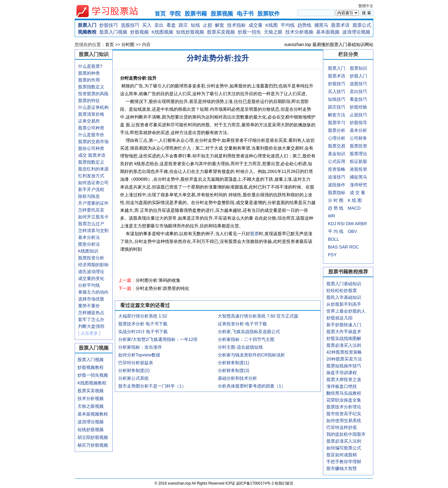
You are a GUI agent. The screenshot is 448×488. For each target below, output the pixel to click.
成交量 (256, 25)
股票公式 (362, 25)
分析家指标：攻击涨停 (140, 347)
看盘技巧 (358, 99)
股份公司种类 (91, 148)
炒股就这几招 (339, 318)
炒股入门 (358, 76)
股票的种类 (89, 73)
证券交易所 (89, 121)
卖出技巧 (358, 91)
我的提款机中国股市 (346, 434)
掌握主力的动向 (93, 292)
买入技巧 (337, 91)
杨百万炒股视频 (93, 445)
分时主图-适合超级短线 (240, 347)
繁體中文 (366, 6)
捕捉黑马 (358, 177)
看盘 (171, 25)
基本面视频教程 (93, 414)
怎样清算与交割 (93, 230)
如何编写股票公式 (344, 448)
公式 (332, 161)
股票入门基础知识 (344, 284)
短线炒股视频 (190, 32)
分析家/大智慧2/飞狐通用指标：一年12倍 (158, 339)
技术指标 (236, 25)
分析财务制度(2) (134, 370)
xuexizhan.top (112, 11)
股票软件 (268, 14)
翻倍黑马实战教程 (344, 393)
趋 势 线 (336, 208)
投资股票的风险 (93, 94)
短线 (195, 25)
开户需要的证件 (93, 203)
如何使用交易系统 (344, 421)
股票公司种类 (91, 128)
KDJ (332, 224)
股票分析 (337, 130)
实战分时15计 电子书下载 (143, 332)
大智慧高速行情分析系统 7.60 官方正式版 (258, 316)
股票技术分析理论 (344, 407)
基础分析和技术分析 (237, 378)
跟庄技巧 (337, 107)
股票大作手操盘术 (344, 332)
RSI (341, 224)
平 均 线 (336, 231)
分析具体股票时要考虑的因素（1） (252, 386)
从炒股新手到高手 (344, 304)
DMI (350, 224)
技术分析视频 (299, 32)
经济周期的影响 (93, 265)
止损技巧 (358, 115)
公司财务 (358, 138)
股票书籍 (196, 14)
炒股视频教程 (91, 367)
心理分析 (337, 138)
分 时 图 (336, 200)
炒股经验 (358, 107)
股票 (254, 234)
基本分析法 (89, 237)
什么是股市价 (91, 135)
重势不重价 (89, 306)
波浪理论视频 (356, 32)
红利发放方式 (91, 176)
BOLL (334, 239)
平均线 (288, 25)
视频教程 (87, 32)
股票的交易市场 (93, 142)
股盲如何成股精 (342, 455)
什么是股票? (90, 66)
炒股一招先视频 (93, 375)
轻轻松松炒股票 (342, 290)
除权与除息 (89, 196)
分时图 (128, 44)
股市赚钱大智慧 (342, 468)
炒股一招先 (249, 32)
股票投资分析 (91, 258)
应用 (341, 161)
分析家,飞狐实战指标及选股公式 (249, 332)
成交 (82, 155)
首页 (160, 14)
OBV (352, 231)
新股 (363, 161)
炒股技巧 (109, 25)
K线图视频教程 (92, 383)
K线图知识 (88, 251)
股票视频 (222, 14)
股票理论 (358, 154)
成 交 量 (357, 193)
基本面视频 (328, 32)
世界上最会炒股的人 (346, 311)
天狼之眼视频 (91, 406)
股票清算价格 (91, 114)
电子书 (245, 14)
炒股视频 (139, 32)
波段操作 (337, 185)
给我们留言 (284, 483)
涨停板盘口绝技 (342, 386)
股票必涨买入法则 (344, 345)
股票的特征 (89, 100)
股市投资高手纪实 (344, 414)
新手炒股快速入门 (344, 325)
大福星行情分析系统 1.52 (143, 316)
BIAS (333, 247)
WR (331, 216)
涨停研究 (358, 185)
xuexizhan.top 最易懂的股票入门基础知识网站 (329, 44)
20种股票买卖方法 (344, 359)
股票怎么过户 (91, 224)
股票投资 (358, 146)
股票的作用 (89, 80)
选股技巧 (130, 25)
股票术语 (340, 25)
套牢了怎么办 (91, 319)
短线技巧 (337, 99)
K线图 (272, 25)
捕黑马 (321, 25)
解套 (220, 25)
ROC (354, 247)
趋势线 (304, 25)
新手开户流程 (91, 189)
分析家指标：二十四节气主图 (246, 339)
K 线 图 (355, 200)
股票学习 (337, 123)
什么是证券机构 (93, 107)
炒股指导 (358, 123)
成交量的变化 (91, 278)
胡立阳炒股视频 (93, 437)
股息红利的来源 (93, 169)
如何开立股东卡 (93, 217)
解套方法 (337, 115)
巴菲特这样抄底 (342, 427)
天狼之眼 (273, 32)
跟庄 (183, 25)
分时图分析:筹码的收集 (158, 280)
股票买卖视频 (221, 32)
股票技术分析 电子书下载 (143, 324)
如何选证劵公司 (93, 183)
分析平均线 (89, 285)
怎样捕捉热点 (91, 313)
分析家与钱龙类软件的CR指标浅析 (251, 355)
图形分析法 (89, 244)
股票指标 (337, 193)
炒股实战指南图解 (344, 338)
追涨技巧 (337, 177)
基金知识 (337, 154)
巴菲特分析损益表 (136, 363)
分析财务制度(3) (233, 370)
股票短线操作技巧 (344, 366)
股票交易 (337, 146)
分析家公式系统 (133, 378)
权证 (354, 161)
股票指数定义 (91, 87)
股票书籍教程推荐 (348, 272)
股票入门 (87, 25)
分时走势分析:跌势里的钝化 (162, 288)
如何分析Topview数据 (139, 355)
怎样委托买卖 (91, 210)
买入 (147, 25)
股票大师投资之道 (344, 379)
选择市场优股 (91, 299)
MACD (354, 208)
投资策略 (337, 169)
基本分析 (358, 130)
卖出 (159, 25)
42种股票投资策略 (344, 352)
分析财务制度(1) (233, 363)
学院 (175, 14)
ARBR (361, 224)
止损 (208, 25)
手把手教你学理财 (344, 462)
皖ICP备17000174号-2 (256, 483)
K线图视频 (162, 32)
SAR (344, 247)
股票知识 (358, 68)
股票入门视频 (113, 32)
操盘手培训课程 (342, 373)
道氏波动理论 (91, 272)
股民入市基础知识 (344, 297)
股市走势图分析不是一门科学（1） (152, 386)
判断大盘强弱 (91, 326)
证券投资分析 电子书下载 (242, 324)
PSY (332, 255)
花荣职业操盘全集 (344, 400)
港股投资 (358, 169)
